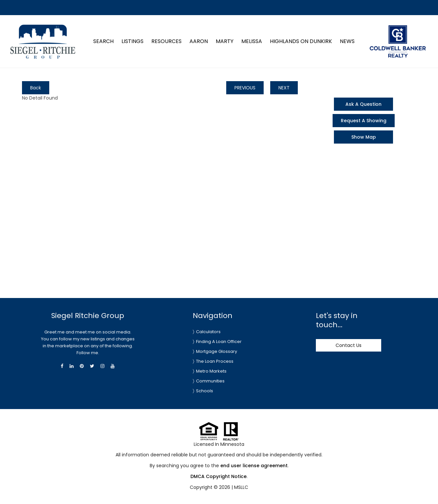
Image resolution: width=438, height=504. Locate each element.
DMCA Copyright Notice (219, 476)
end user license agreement (254, 466)
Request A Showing (364, 121)
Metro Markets (211, 371)
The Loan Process (215, 361)
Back (36, 88)
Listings (132, 41)
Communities (210, 381)
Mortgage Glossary (217, 351)
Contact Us (349, 345)
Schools (205, 391)
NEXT (284, 88)
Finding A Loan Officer (219, 342)
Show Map (364, 137)
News (347, 41)
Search (103, 41)
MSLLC (241, 487)
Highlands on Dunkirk (301, 41)
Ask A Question (363, 104)
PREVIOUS (245, 88)
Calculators (208, 332)
